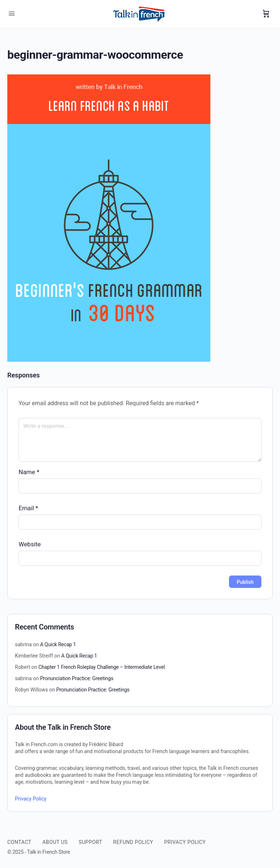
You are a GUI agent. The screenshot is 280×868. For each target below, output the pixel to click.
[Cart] (266, 14)
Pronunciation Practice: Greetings (77, 678)
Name (29, 472)
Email (28, 508)
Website (30, 544)
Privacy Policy (31, 799)
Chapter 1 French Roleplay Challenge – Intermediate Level (102, 667)
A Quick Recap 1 (58, 644)
